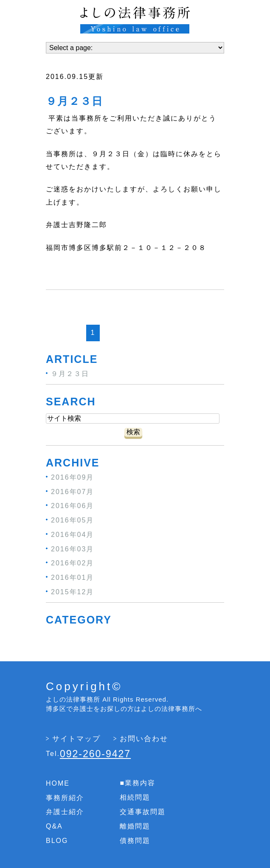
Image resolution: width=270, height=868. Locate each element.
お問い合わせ (144, 739)
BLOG (57, 841)
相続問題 (135, 797)
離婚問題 (135, 826)
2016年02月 (72, 563)
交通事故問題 (143, 812)
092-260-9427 (95, 754)
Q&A (54, 826)
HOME (58, 783)
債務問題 (135, 840)
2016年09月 (72, 477)
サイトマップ (76, 739)
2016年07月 (72, 491)
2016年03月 (72, 549)
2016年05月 (72, 520)
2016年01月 (72, 577)
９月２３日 (75, 101)
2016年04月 (72, 535)
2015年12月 (72, 592)
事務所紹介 (65, 797)
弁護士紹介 (65, 812)
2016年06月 (72, 506)
